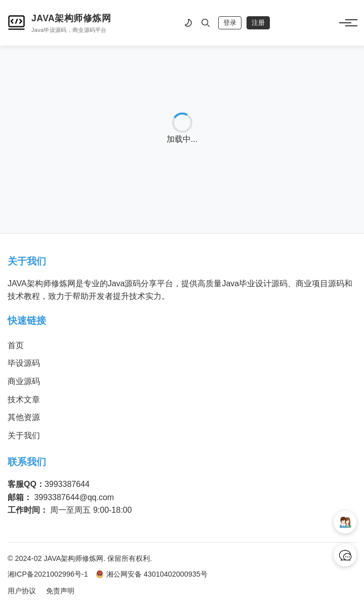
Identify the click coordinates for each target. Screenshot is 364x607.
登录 (230, 23)
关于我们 (24, 435)
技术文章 (24, 400)
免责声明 (60, 591)
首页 (16, 345)
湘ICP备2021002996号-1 (48, 574)
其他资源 (24, 417)
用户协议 (22, 591)
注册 (258, 23)
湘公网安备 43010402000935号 (152, 574)
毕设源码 (24, 363)
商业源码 (24, 381)
